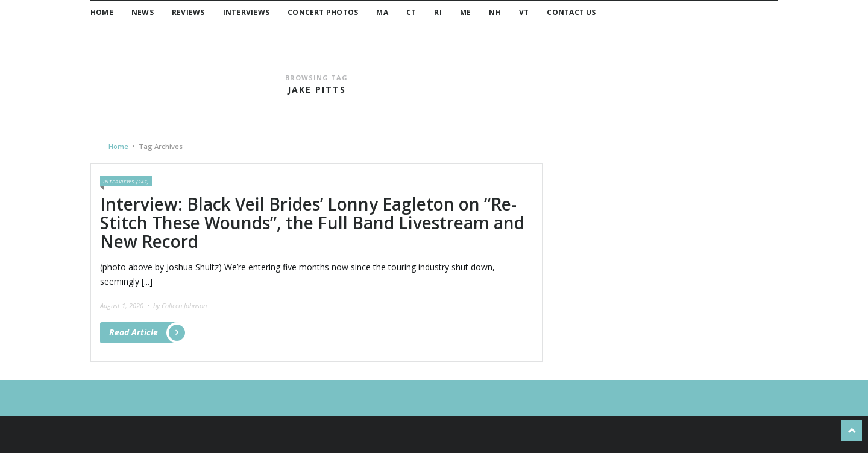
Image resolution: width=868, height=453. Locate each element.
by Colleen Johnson (180, 306)
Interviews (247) (126, 181)
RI (438, 12)
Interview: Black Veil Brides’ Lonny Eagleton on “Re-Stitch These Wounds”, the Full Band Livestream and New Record (312, 223)
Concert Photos (323, 12)
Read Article (144, 333)
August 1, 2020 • (126, 306)
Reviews (188, 12)
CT (411, 12)
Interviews (246, 12)
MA (382, 12)
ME (465, 12)
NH (495, 12)
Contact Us (571, 12)
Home (102, 12)
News (143, 12)
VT (524, 12)
